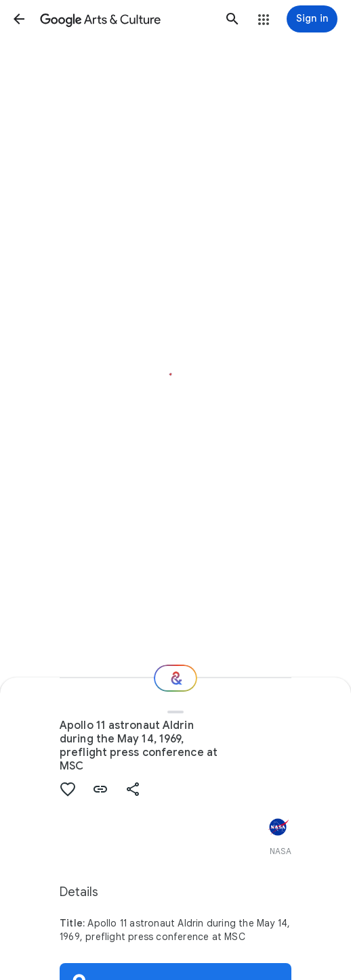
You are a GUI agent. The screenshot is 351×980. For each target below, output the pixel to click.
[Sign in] (312, 19)
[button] (19, 19)
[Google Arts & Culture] (126, 19)
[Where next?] (175, 678)
